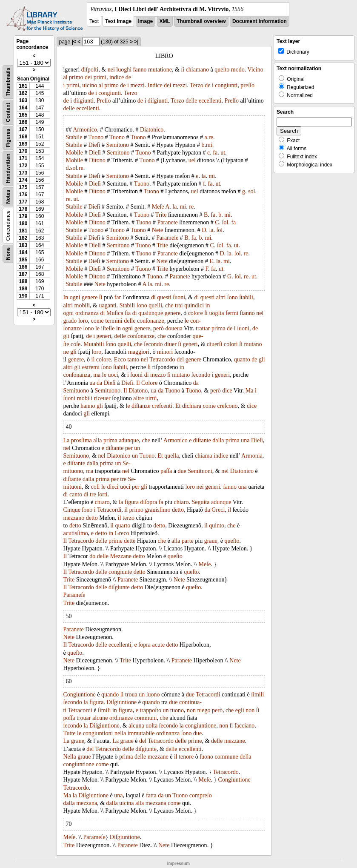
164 (23, 108)
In (66, 297)
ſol (225, 222)
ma (97, 375)
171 (23, 158)
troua (131, 695)
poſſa (69, 718)
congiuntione (201, 726)
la (203, 176)
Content (8, 113)
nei (111, 70)
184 (23, 252)
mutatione (160, 70)
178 (23, 209)
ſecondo (153, 344)
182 (23, 238)
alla (97, 440)
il (93, 360)
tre (123, 479)
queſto (222, 70)
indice (117, 77)
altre (139, 398)
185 (23, 260)
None (8, 254)
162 (23, 93)
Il (138, 383)
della (245, 757)
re (211, 137)
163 (23, 100)
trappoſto (150, 710)
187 (23, 274)
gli (66, 336)
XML (165, 21)
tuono (177, 710)
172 (23, 166)
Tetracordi (109, 510)
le (186, 321)
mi (209, 145)
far (118, 297)
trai (179, 305)
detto (178, 510)
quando (110, 695)
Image (146, 21)
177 (23, 202)
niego (204, 710)
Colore (149, 383)
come (97, 321)
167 (23, 129)
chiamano (197, 70)
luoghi (124, 70)
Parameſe (167, 238)
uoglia (216, 313)
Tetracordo (162, 360)
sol (74, 168)
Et (178, 406)
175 (23, 187)
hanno (88, 406)
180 (23, 223)
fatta (151, 795)
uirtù (151, 398)
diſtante (202, 440)
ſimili (257, 695)
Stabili (127, 305)
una (245, 440)
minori (165, 352)
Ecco (120, 360)
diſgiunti (84, 101)
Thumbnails (8, 82)
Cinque (71, 510)
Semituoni (200, 471)
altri (221, 297)
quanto (242, 360)
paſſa (166, 471)
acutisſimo (75, 533)
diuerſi (215, 344)
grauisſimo (158, 510)
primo (76, 77)
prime (116, 541)
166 (23, 122)
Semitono (117, 145)
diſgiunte (119, 587)
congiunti (226, 85)
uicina (126, 803)
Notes (8, 197)
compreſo (201, 795)
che (169, 305)
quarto (123, 526)
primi (100, 77)
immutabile (141, 733)
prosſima (81, 440)
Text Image (118, 21)
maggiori (139, 352)
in (208, 305)
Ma (250, 391)
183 (23, 245)
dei (88, 77)
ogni (75, 297)
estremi (91, 367)
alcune (100, 718)
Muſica (115, 313)
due (182, 471)
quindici (194, 305)
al (65, 77)
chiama (203, 456)
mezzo (158, 375)
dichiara (192, 406)
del (180, 360)
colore (196, 313)
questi (164, 297)
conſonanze (151, 321)
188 (23, 281)
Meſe (158, 207)
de (128, 77)
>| (136, 42)
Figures (8, 138)
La (66, 440)
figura (132, 502)
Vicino (255, 70)
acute (159, 645)
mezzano (74, 518)
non (191, 710)
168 (23, 137)
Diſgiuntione (121, 702)
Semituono (76, 391)
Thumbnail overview (201, 21)
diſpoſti (90, 70)
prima (218, 328)
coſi (95, 487)
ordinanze (121, 718)
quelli (155, 305)
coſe (76, 344)
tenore (186, 757)
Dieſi (94, 145)
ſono (233, 297)
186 (23, 267)
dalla (218, 440)
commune (227, 757)
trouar (84, 718)
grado (70, 321)
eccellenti (210, 101)
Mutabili (94, 344)
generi (104, 336)
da (99, 383)
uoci (113, 375)
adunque (129, 440)
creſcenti (162, 406)
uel (192, 160)
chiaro (102, 502)
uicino (90, 85)
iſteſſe (108, 328)
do (92, 556)
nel (260, 313)
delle (191, 101)
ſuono (153, 695)
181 (23, 231)
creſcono (227, 406)
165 (23, 115)
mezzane (235, 741)
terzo (129, 518)
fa (215, 153)
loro (83, 321)
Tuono (96, 137)
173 (23, 173)
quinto (217, 526)
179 (23, 216)
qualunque (151, 313)
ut (223, 153)
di (153, 297)
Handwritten (8, 168)
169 (23, 144)
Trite (161, 215)
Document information (260, 21)
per (129, 448)
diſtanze (141, 406)
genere (90, 297)
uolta (151, 726)
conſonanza (77, 375)
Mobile (74, 153)
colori (231, 344)
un (137, 448)
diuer (170, 344)
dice (227, 391)
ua (92, 383)
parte (188, 541)
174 (23, 180)
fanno (140, 70)
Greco (122, 533)
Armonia (252, 456)
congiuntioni (98, 733)
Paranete (168, 222)
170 (23, 151)
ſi (183, 70)
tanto (133, 360)
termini (114, 321)
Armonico (85, 130)
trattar (203, 328)
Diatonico (152, 130)
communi (146, 718)
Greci (218, 510)
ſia (128, 313)
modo (238, 70)
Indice (155, 85)
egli (240, 710)
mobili (82, 305)
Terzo (197, 85)
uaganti (107, 305)
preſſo (247, 85)
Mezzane (121, 556)
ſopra (144, 645)
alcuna (136, 726)
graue (211, 541)
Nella (69, 757)
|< (74, 42)
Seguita (200, 502)
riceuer (102, 398)
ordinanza (87, 313)
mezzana (87, 803)
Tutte (69, 733)
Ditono (97, 160)
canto (76, 494)
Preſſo (104, 101)
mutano (253, 344)
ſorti (102, 494)
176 (23, 195)
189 (23, 289)
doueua (174, 328)
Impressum (178, 864)
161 (23, 86)
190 (23, 296)
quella (171, 456)
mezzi (137, 85)
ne (66, 352)
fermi (232, 313)
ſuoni (179, 297)
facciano (244, 726)
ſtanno (247, 313)
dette (130, 541)
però (159, 328)
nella (120, 733)
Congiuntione (79, 695)
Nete (157, 230)
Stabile (74, 137)
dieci (113, 487)
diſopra (149, 502)
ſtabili (246, 297)
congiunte (120, 572)
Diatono (138, 391)
